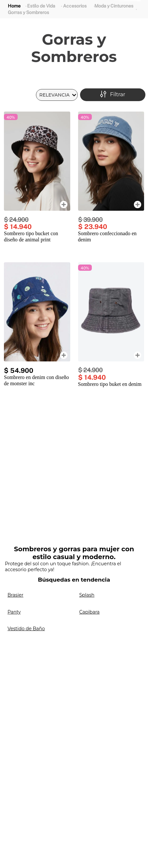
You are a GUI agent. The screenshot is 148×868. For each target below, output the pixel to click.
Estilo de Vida (41, 6)
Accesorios (75, 6)
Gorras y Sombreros (28, 12)
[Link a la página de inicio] (14, 6)
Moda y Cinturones (114, 6)
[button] (113, 95)
